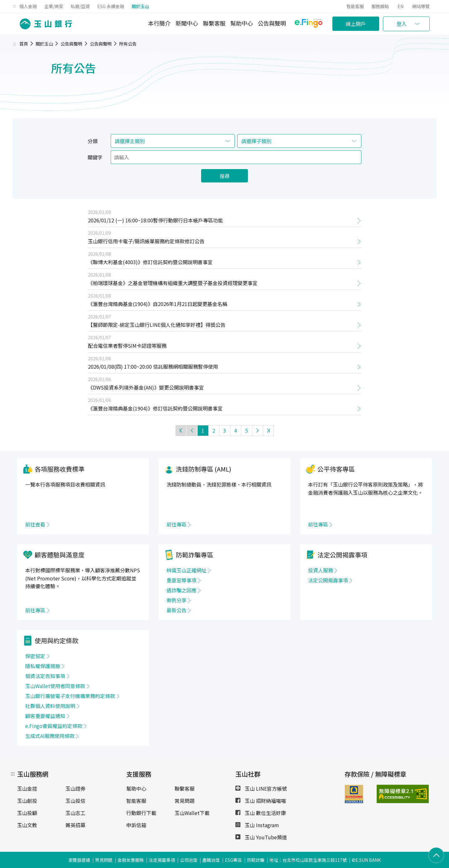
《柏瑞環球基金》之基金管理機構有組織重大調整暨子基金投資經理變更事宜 (173, 283)
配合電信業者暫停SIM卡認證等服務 (127, 346)
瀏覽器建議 (79, 860)
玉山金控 (27, 788)
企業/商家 (54, 6)
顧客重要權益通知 (45, 716)
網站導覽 (421, 6)
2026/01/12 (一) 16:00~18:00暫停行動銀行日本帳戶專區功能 (155, 220)
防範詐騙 (256, 860)
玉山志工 (75, 813)
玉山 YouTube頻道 (261, 837)
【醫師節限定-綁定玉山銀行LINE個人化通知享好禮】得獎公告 (157, 325)
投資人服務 (321, 570)
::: (14, 6)
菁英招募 (75, 825)
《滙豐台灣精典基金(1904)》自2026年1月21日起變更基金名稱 (158, 304)
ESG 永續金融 (111, 6)
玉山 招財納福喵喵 (261, 801)
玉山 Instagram (257, 825)
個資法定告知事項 (45, 676)
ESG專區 (233, 860)
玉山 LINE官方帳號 (261, 788)
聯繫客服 (214, 23)
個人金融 (28, 6)
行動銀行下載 (141, 813)
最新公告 (176, 610)
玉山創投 (27, 801)
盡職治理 (211, 860)
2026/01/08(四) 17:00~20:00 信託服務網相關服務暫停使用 (153, 366)
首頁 (24, 44)
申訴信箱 (136, 825)
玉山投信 (75, 801)
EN (401, 6)
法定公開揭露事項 (328, 580)
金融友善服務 (131, 860)
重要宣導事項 (181, 580)
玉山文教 (27, 825)
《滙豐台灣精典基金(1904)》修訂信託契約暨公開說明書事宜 (155, 408)
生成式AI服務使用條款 (50, 736)
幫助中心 (242, 23)
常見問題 (185, 801)
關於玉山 (140, 6)
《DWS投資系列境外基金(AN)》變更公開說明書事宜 (146, 387)
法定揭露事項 (162, 860)
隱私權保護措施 (43, 666)
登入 (402, 24)
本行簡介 (159, 23)
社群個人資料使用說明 (50, 706)
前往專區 (176, 524)
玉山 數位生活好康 (261, 813)
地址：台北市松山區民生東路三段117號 (308, 860)
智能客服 (355, 6)
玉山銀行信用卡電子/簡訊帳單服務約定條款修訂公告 (146, 241)
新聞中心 (187, 23)
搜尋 (224, 176)
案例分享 (176, 600)
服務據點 (380, 6)
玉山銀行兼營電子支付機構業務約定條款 (70, 696)
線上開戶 (356, 24)
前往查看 (35, 524)
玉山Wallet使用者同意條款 (55, 686)
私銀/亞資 (80, 6)
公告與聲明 (272, 23)
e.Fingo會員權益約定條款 (54, 726)
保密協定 (35, 656)
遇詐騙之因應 (181, 590)
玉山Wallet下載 (192, 813)
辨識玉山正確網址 (186, 570)
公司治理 (189, 860)
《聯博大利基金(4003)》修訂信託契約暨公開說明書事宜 (150, 262)
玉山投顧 (27, 813)
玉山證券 (75, 788)
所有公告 (128, 44)
